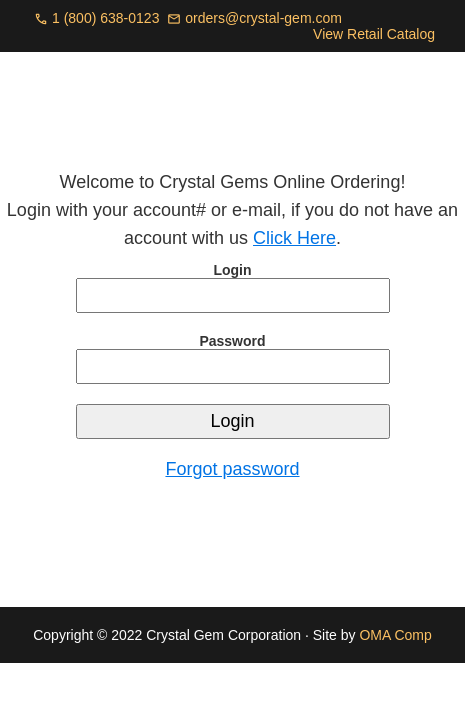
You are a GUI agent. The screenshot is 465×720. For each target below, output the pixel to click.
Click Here (294, 238)
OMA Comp (395, 635)
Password (232, 341)
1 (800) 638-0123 (105, 18)
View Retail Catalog (374, 34)
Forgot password (232, 469)
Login (232, 270)
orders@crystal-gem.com (263, 18)
